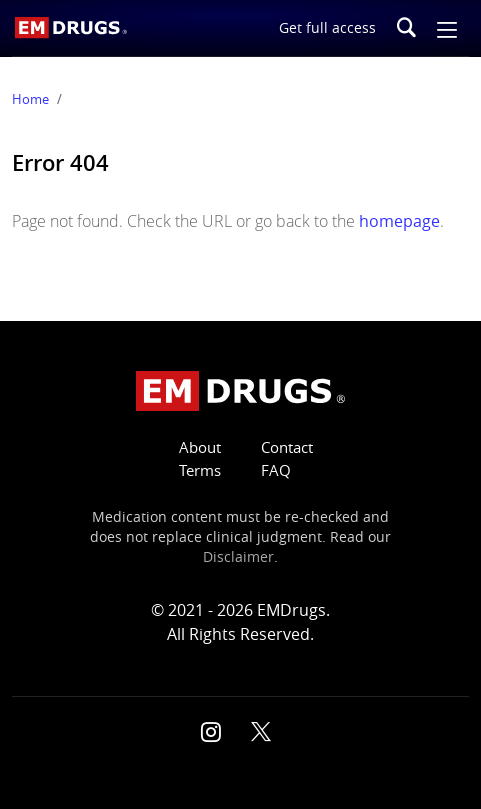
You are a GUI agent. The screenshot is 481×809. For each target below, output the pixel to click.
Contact (287, 447)
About (200, 447)
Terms (200, 470)
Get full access (327, 27)
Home (30, 99)
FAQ (276, 470)
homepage (399, 221)
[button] (447, 27)
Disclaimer (238, 557)
